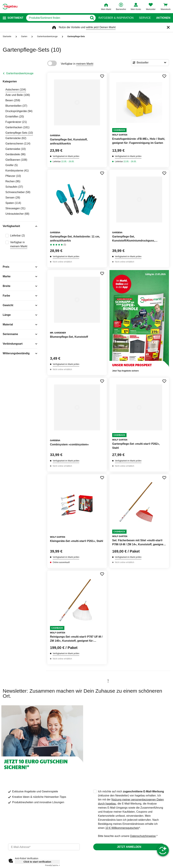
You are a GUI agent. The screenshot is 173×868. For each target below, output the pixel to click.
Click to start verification (37, 862)
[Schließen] (168, 27)
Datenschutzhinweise (143, 836)
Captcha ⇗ (52, 865)
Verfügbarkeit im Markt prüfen (66, 156)
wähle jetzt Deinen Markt (101, 27)
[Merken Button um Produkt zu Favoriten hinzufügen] (102, 76)
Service (145, 18)
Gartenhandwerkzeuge (20, 73)
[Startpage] (10, 7)
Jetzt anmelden (129, 847)
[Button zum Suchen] (92, 18)
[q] (57, 18)
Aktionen (163, 18)
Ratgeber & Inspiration (116, 18)
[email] (44, 847)
